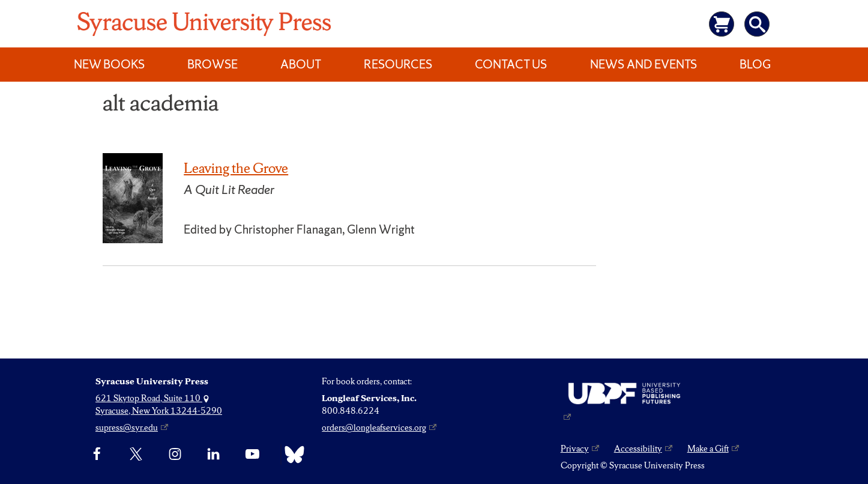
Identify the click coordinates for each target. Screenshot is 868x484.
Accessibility (638, 449)
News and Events (643, 64)
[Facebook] (97, 455)
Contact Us (511, 64)
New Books (109, 64)
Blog (755, 64)
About (301, 64)
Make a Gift (708, 449)
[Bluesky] (291, 455)
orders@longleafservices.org (374, 428)
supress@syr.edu (127, 428)
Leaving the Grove (236, 168)
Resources (398, 64)
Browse (212, 64)
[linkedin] (213, 455)
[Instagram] (175, 455)
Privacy (575, 449)
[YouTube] (252, 455)
